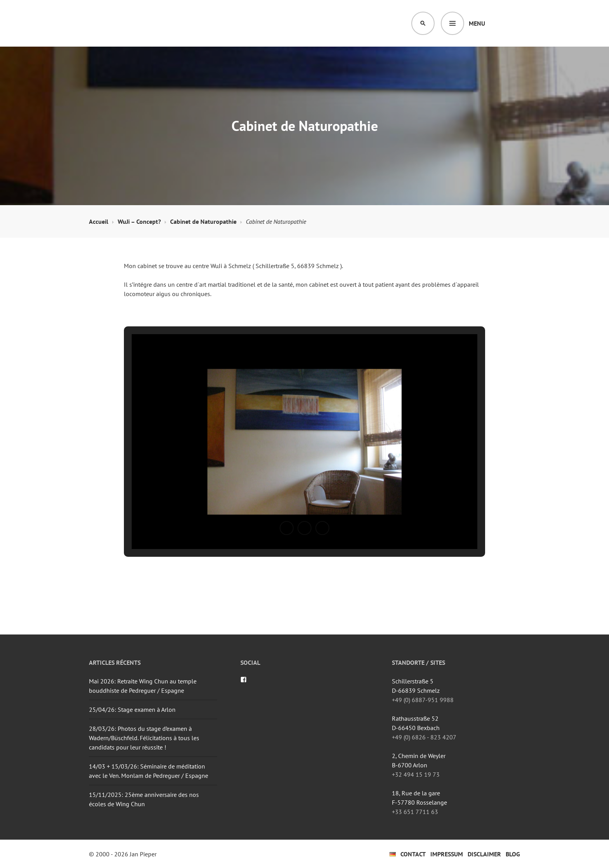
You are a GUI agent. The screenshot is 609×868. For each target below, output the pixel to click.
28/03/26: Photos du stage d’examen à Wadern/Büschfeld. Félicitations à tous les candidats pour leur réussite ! (144, 738)
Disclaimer (484, 854)
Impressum (447, 854)
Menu (477, 23)
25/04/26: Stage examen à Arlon (132, 709)
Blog (513, 854)
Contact (413, 854)
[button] (287, 528)
